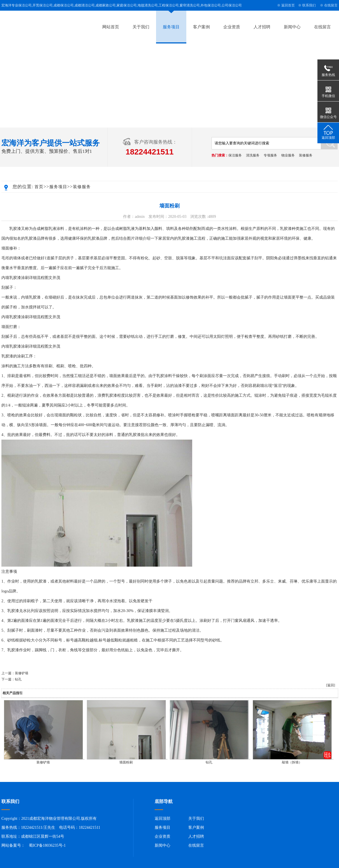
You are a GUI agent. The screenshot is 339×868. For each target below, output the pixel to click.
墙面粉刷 (126, 762)
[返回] (331, 685)
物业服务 (288, 155)
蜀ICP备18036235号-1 (47, 845)
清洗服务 (253, 155)
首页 (39, 187)
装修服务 (306, 155)
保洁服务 (235, 155)
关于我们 (141, 27)
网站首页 (111, 27)
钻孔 (18, 679)
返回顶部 (162, 819)
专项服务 (270, 155)
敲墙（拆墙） (292, 762)
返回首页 (288, 5)
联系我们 (309, 5)
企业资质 (232, 27)
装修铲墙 (22, 673)
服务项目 (171, 27)
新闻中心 (292, 27)
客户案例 (201, 27)
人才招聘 (262, 27)
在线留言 (331, 5)
